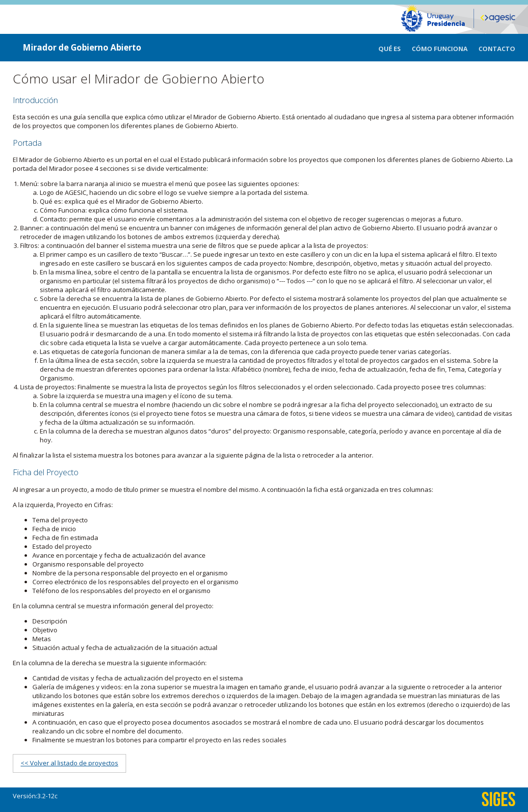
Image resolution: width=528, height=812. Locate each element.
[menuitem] (395, 48)
